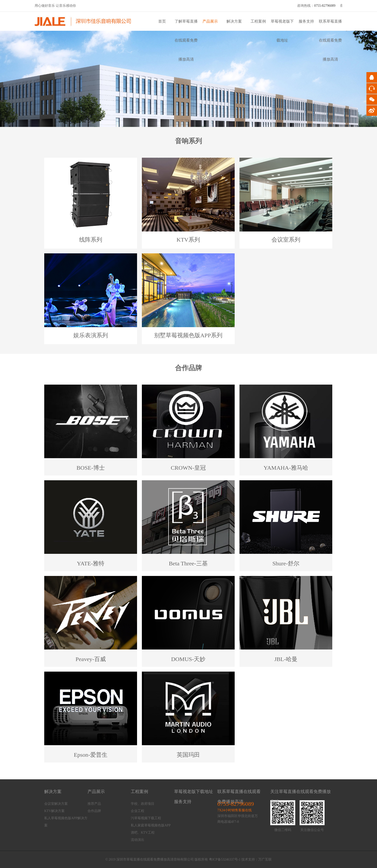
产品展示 (210, 21)
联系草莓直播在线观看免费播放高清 (330, 40)
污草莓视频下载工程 (146, 818)
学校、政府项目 (143, 804)
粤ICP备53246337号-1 (225, 859)
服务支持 (306, 21)
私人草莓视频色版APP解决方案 (66, 822)
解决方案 (234, 21)
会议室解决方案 (56, 804)
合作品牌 (94, 811)
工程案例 (258, 21)
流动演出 (138, 840)
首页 (162, 21)
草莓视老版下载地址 (194, 792)
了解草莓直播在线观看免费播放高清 (186, 40)
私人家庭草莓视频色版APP (151, 825)
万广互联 (265, 859)
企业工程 (138, 811)
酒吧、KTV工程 (143, 833)
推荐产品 (94, 804)
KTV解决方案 (54, 811)
